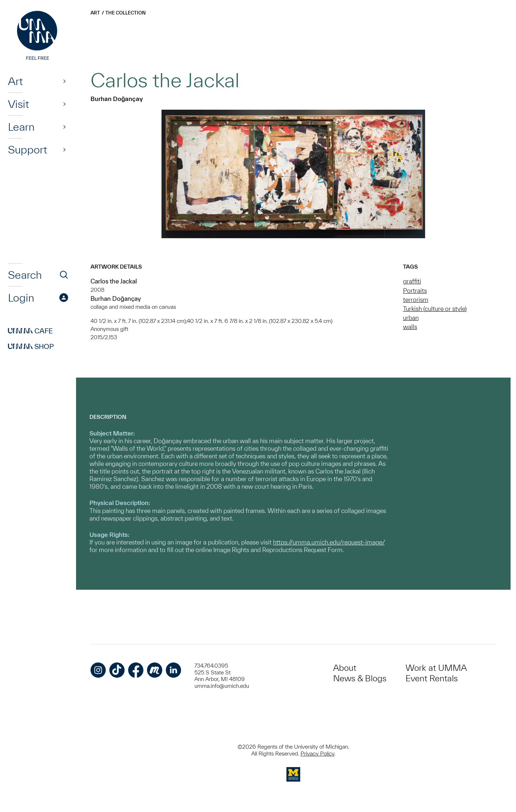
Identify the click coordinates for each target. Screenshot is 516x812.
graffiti (412, 281)
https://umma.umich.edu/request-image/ (329, 542)
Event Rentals (432, 678)
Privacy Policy (317, 754)
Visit (18, 104)
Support (28, 150)
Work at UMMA (436, 668)
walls (410, 327)
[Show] (64, 81)
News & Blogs (360, 678)
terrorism (416, 300)
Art (15, 81)
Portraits (415, 291)
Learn (21, 127)
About (345, 668)
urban (411, 318)
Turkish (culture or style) (435, 309)
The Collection (125, 13)
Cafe (30, 331)
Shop (31, 346)
